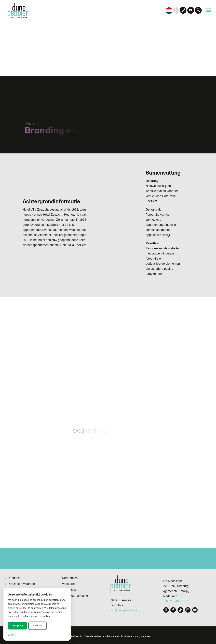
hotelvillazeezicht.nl (147, 413)
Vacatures (69, 584)
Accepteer (17, 626)
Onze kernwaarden (22, 584)
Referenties (70, 578)
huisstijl (124, 373)
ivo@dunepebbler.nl (124, 610)
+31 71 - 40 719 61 (176, 601)
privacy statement (142, 636)
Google (11, 635)
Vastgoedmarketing (75, 596)
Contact (15, 578)
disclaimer (125, 636)
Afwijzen (38, 626)
